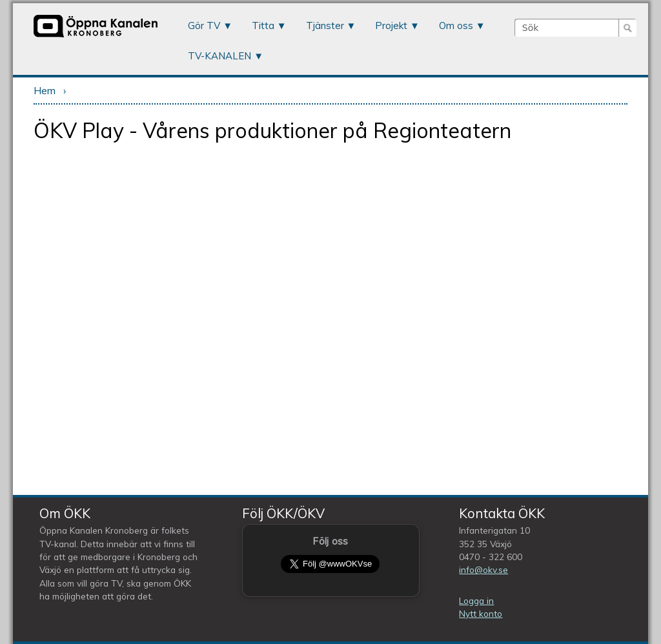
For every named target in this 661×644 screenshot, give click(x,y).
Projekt (391, 25)
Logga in (476, 600)
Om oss (456, 25)
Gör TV (204, 25)
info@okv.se (483, 569)
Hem (45, 90)
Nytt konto (481, 613)
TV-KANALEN (219, 56)
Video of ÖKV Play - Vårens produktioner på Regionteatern (330, 318)
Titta (263, 25)
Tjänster (325, 25)
